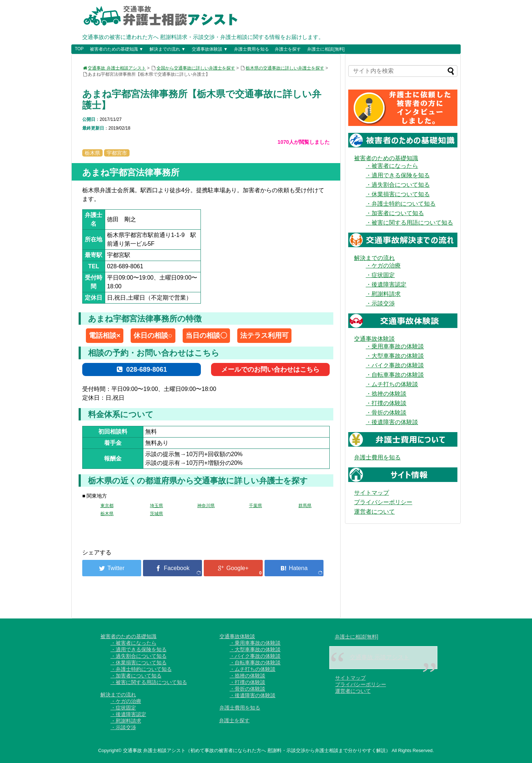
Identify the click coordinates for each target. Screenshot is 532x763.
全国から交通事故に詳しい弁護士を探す (196, 68)
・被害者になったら (392, 166)
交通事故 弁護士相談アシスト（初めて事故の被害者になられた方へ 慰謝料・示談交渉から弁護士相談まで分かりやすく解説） (257, 750)
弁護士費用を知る (251, 49)
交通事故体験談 (374, 339)
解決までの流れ (374, 258)
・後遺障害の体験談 (392, 422)
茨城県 (156, 514)
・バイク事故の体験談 (395, 365)
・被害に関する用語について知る (409, 223)
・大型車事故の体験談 (395, 356)
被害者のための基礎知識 (386, 158)
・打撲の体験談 (386, 403)
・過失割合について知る (398, 185)
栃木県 (107, 514)
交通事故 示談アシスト (380, 657)
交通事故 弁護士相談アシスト (114, 68)
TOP (79, 49)
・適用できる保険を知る (398, 175)
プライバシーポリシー (383, 502)
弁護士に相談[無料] (326, 49)
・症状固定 (380, 275)
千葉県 (255, 506)
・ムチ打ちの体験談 (392, 384)
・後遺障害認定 (386, 284)
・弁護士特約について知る (401, 204)
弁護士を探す (288, 49)
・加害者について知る (395, 213)
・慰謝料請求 (383, 294)
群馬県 (305, 506)
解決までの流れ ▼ (168, 49)
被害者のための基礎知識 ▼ (117, 49)
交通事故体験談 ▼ (210, 49)
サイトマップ (372, 493)
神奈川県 (206, 506)
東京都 (107, 506)
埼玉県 (156, 506)
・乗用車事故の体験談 (395, 346)
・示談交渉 (380, 303)
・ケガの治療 (383, 266)
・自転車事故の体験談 (395, 375)
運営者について (374, 512)
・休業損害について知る (398, 194)
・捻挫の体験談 (386, 394)
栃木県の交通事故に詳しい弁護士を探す (285, 68)
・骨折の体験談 (386, 413)
